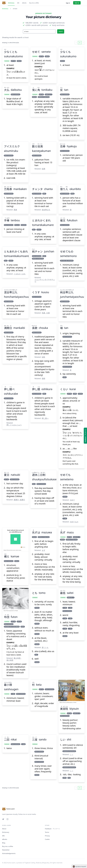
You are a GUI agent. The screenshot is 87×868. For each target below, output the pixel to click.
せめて (72, 500)
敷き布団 (17, 658)
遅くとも (45, 647)
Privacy (47, 836)
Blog (4, 843)
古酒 (48, 313)
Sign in (68, 3)
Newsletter (6, 850)
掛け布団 (10, 660)
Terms (47, 832)
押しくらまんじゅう (14, 425)
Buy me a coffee (34, 3)
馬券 (15, 210)
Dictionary (11, 3)
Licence (20, 550)
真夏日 (16, 500)
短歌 (43, 357)
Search (61, 31)
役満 (43, 169)
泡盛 (43, 313)
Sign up (77, 3)
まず (43, 550)
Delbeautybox (70, 702)
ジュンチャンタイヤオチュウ (45, 281)
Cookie (47, 839)
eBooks (24, 3)
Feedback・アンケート (52, 829)
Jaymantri (12, 611)
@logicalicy (46, 863)
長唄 (43, 378)
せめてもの (74, 522)
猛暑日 (22, 500)
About (4, 829)
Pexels (17, 611)
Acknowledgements (9, 853)
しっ (71, 754)
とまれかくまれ (20, 274)
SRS (18, 3)
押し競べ (45, 418)
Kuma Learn (13, 550)
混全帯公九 (46, 210)
